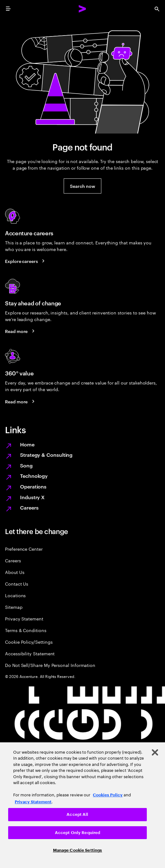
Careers (13, 560)
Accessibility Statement (30, 653)
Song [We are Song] (26, 465)
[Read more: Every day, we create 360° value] (21, 401)
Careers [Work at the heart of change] (29, 507)
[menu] (8, 9)
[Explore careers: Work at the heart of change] (26, 261)
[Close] (155, 752)
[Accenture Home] (82, 9)
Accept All (77, 814)
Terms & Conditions (26, 630)
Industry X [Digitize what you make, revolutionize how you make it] (32, 497)
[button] (82, 186)
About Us (15, 572)
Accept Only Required (78, 833)
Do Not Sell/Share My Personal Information (50, 665)
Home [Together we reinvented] (27, 444)
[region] (82, 805)
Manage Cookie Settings (78, 850)
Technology (34, 476)
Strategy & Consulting (46, 455)
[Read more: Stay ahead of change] (21, 331)
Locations (15, 595)
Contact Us (17, 584)
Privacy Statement (24, 618)
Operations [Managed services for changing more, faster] (33, 486)
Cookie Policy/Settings (29, 642)
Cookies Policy (108, 795)
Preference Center (24, 549)
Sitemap (14, 607)
